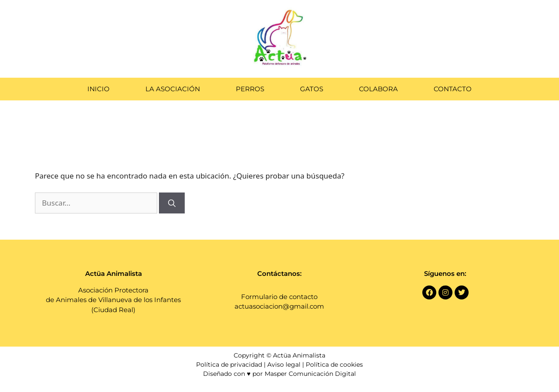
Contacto (453, 89)
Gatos (312, 89)
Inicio (98, 89)
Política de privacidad (229, 364)
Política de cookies (334, 364)
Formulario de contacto (279, 297)
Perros (250, 89)
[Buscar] (172, 203)
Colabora (378, 89)
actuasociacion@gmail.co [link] (276, 306)
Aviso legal (284, 364)
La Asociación (173, 89)
